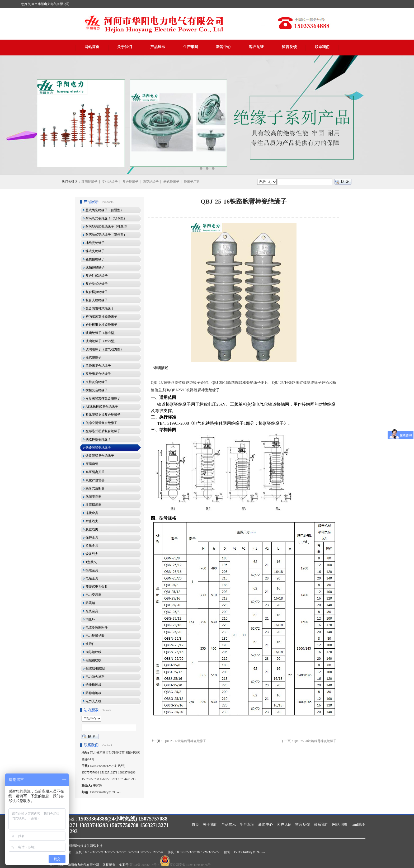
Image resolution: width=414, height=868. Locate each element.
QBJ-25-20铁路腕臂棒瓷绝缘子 (315, 741)
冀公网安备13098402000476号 (190, 865)
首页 (195, 825)
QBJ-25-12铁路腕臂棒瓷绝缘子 (185, 741)
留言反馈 (289, 47)
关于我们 (125, 47)
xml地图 (359, 825)
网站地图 (340, 825)
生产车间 (191, 47)
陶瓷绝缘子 (151, 182)
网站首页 (92, 47)
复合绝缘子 (130, 182)
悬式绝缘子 (171, 182)
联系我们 (322, 47)
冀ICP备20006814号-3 (144, 865)
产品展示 (158, 47)
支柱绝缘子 (110, 182)
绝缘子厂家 (192, 182)
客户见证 (256, 47)
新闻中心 (223, 47)
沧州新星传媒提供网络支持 (83, 846)
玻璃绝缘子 (90, 182)
